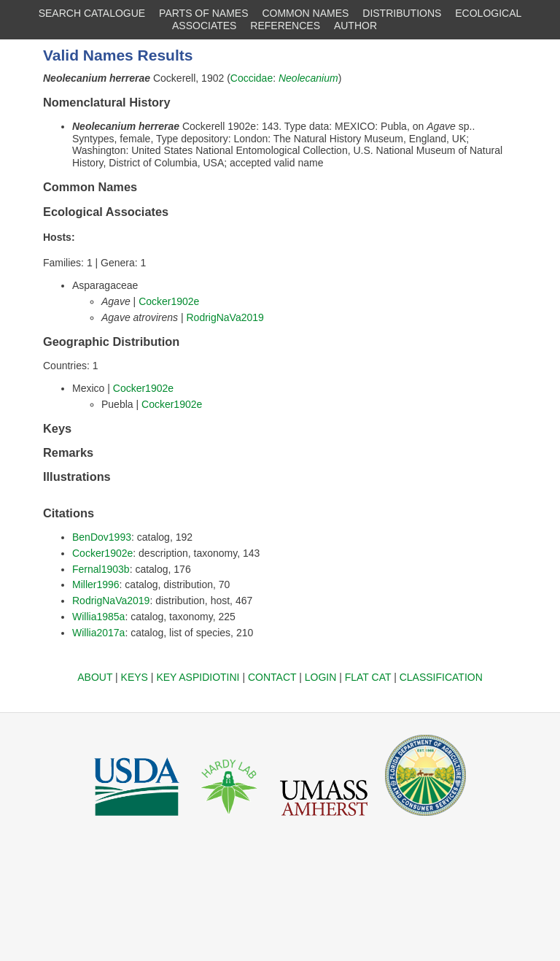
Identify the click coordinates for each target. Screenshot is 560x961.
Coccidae (252, 78)
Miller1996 (96, 584)
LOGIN (321, 677)
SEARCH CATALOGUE (92, 13)
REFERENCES (285, 26)
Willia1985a (98, 617)
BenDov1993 (102, 537)
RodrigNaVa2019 (225, 317)
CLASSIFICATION (441, 677)
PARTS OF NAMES (203, 13)
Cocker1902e (169, 301)
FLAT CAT (368, 677)
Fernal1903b (101, 569)
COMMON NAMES (305, 13)
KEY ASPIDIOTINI (198, 677)
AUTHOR (355, 26)
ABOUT (95, 677)
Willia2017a (98, 633)
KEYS (135, 677)
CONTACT (272, 677)
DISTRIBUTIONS (402, 13)
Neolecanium (308, 78)
